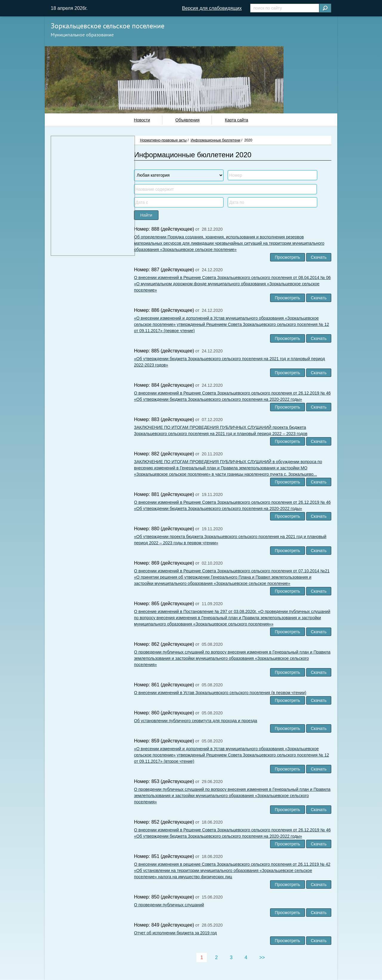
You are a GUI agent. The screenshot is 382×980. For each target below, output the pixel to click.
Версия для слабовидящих (212, 8)
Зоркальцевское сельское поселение (108, 26)
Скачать (319, 257)
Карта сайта (236, 120)
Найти (146, 215)
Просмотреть (288, 257)
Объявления (188, 120)
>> (262, 957)
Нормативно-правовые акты (163, 140)
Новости (142, 120)
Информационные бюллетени (216, 140)
